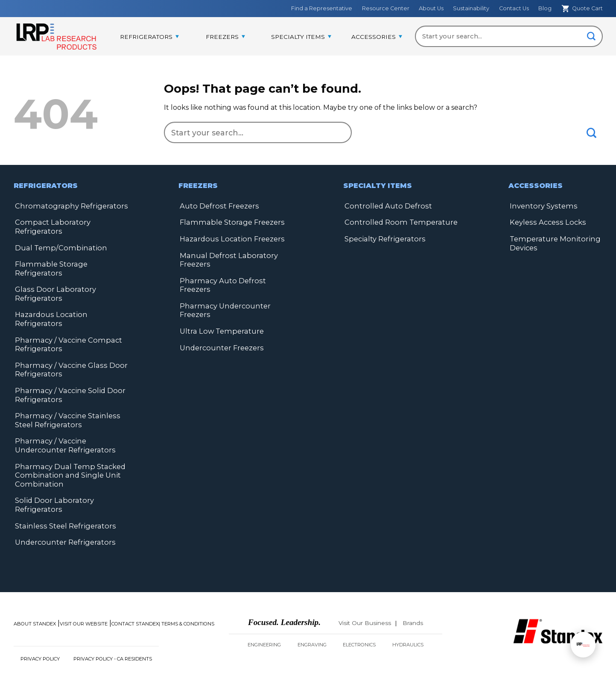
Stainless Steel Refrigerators (63, 502)
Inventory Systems (542, 206)
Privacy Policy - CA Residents (113, 635)
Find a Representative (322, 8)
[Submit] (592, 37)
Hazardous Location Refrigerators (72, 304)
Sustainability (471, 8)
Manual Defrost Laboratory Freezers (226, 259)
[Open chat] (583, 645)
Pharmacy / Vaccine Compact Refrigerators (65, 324)
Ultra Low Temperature (220, 320)
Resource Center (386, 8)
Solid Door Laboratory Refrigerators (52, 482)
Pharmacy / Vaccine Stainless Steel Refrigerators (64, 399)
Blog (545, 8)
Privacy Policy (40, 635)
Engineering (264, 621)
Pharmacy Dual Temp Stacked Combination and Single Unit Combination (67, 453)
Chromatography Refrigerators (68, 206)
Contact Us (514, 8)
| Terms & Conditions (187, 600)
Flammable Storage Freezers (229, 222)
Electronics (359, 621)
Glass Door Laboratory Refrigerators (53, 283)
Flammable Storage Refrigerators (72, 263)
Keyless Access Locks (545, 222)
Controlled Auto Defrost (386, 206)
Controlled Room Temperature (398, 222)
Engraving (312, 621)
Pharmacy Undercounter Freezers (223, 300)
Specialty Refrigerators (383, 238)
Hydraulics (408, 621)
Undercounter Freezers (221, 336)
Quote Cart (582, 9)
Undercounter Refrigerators (63, 518)
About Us (431, 8)
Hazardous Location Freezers (229, 238)
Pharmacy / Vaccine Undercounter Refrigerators (63, 424)
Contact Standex (135, 600)
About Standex (35, 600)
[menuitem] (149, 37)
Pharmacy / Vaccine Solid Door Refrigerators (67, 374)
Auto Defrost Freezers (218, 206)
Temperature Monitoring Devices (552, 242)
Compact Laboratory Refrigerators (50, 226)
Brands (413, 599)
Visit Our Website (84, 600)
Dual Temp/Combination (57, 247)
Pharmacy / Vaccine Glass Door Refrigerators (67, 349)
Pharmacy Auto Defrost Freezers (236, 279)
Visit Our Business (365, 599)
